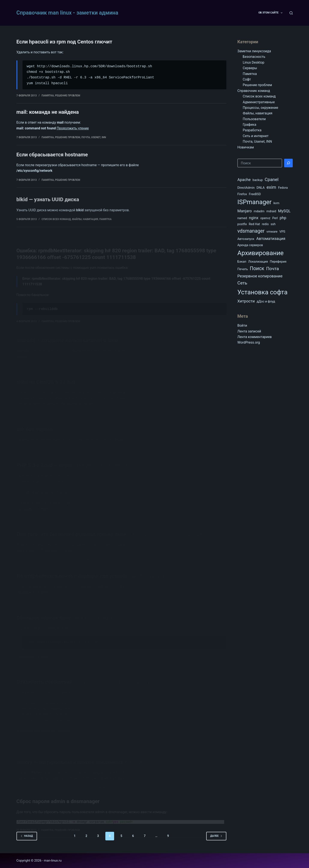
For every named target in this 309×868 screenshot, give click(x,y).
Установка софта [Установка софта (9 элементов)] (263, 292)
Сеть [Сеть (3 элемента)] (242, 283)
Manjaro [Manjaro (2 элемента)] (245, 211)
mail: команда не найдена (48, 113)
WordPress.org (249, 342)
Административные (259, 102)
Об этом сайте (271, 13)
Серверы (250, 68)
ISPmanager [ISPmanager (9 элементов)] (255, 202)
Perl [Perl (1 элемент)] (275, 218)
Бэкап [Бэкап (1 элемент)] (242, 262)
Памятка (48, 96)
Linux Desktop (254, 62)
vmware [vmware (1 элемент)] (272, 232)
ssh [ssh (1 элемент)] (273, 224)
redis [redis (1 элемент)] (265, 224)
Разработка (252, 130)
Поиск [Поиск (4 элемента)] (257, 269)
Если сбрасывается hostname (52, 174)
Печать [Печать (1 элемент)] (243, 269)
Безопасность (254, 57)
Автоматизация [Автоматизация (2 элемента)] (271, 239)
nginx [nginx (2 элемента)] (254, 218)
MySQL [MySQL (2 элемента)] (284, 211)
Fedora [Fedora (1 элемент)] (283, 188)
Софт (247, 79)
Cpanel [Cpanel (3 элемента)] (272, 180)
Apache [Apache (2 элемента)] (244, 180)
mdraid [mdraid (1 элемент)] (271, 211)
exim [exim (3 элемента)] (271, 187)
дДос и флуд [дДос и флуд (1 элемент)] (266, 301)
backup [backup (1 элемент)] (258, 180)
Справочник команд (254, 91)
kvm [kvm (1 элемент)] (276, 203)
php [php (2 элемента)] (283, 218)
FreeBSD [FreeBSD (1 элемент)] (255, 194)
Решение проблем (68, 96)
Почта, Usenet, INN (94, 138)
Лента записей (249, 331)
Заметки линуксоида (254, 51)
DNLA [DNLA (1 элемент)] (261, 188)
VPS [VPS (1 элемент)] (282, 232)
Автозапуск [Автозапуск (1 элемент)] (246, 239)
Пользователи (254, 119)
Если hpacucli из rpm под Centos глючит (64, 42)
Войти (242, 325)
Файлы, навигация (258, 113)
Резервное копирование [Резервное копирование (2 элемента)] (260, 276)
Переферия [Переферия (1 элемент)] (278, 262)
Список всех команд (259, 96)
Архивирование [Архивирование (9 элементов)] (261, 253)
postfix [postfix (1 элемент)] (242, 224)
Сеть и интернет (256, 136)
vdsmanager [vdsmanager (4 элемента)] (251, 231)
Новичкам (246, 147)
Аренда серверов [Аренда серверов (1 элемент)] (250, 245)
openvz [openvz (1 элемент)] (265, 218)
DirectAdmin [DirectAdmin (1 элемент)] (246, 188)
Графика (250, 125)
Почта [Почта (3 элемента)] (273, 269)
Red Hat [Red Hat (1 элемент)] (254, 224)
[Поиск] (291, 13)
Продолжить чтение (73, 129)
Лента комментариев (255, 337)
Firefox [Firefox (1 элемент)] (242, 194)
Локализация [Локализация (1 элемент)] (258, 262)
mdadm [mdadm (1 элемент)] (259, 211)
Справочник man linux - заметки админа (67, 13)
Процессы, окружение (261, 108)
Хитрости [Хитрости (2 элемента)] (246, 301)
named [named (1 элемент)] (242, 218)
